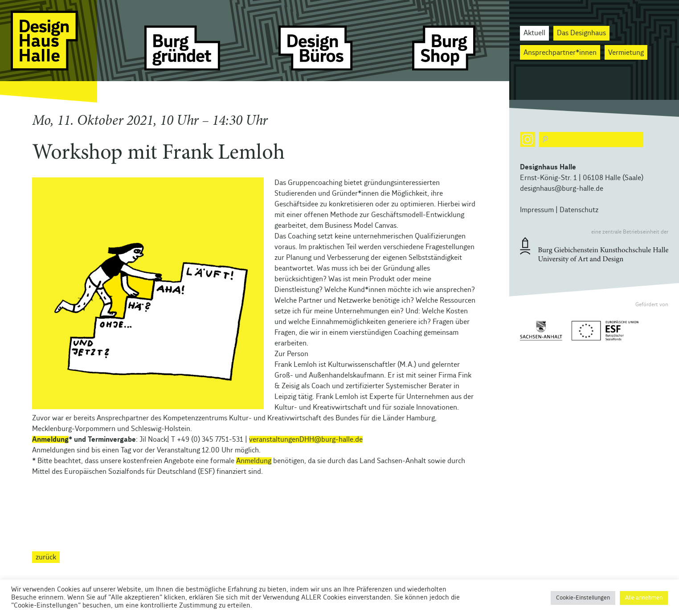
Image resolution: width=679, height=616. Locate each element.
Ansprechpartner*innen (560, 53)
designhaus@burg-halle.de (562, 189)
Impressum (537, 210)
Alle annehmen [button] (644, 598)
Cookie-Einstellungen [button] (583, 598)
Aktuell (534, 33)
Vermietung (626, 53)
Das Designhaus (581, 33)
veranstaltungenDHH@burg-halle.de (306, 439)
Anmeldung (50, 439)
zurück (46, 557)
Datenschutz (579, 210)
